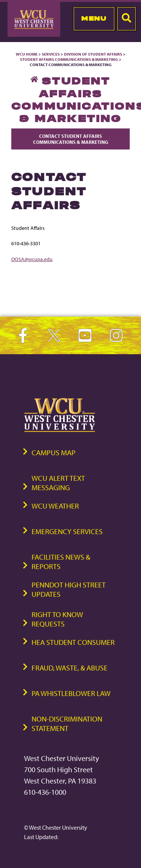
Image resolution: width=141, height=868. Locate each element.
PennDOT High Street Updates (69, 589)
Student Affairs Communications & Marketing (69, 59)
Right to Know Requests (57, 619)
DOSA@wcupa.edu (32, 259)
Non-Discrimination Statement (67, 723)
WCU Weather (55, 506)
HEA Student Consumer (73, 642)
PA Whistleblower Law (71, 693)
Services (51, 54)
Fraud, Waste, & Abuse (70, 668)
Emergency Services (67, 531)
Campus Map (54, 452)
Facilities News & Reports (61, 562)
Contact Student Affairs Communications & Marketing (71, 139)
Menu (94, 18)
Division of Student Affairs (93, 54)
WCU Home (27, 54)
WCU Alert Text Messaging (58, 483)
